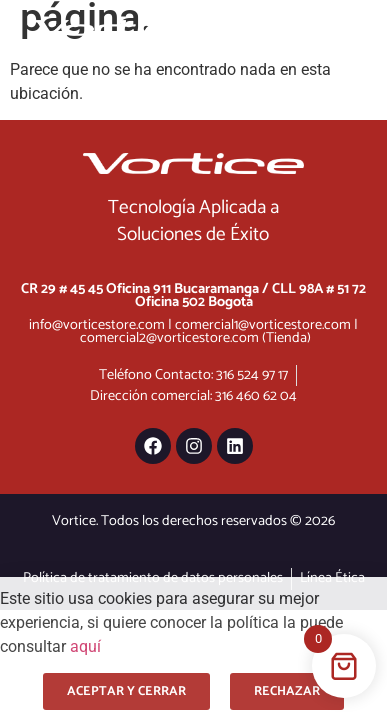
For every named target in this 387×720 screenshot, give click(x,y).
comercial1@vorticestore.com (263, 325)
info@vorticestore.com (97, 325)
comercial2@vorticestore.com (169, 338)
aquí (85, 646)
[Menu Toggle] (288, 27)
